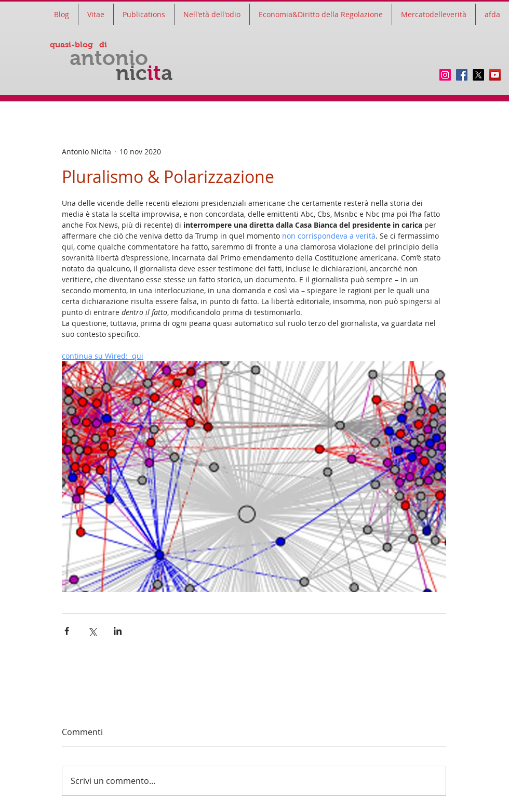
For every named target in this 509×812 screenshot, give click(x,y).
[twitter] (478, 75)
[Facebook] (462, 75)
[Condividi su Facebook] (67, 631)
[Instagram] (445, 75)
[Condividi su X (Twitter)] (92, 631)
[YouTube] (495, 75)
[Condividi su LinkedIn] (118, 631)
